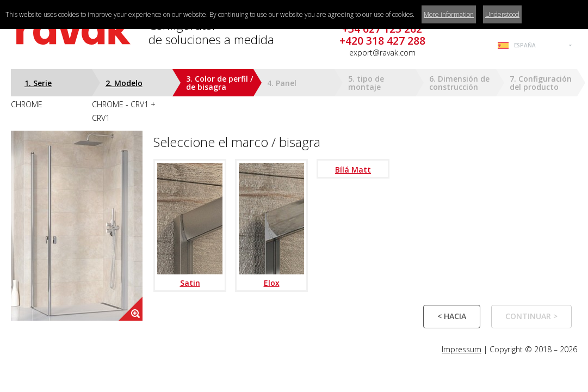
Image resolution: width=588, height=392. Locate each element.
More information (449, 14)
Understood (502, 14)
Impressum (462, 349)
